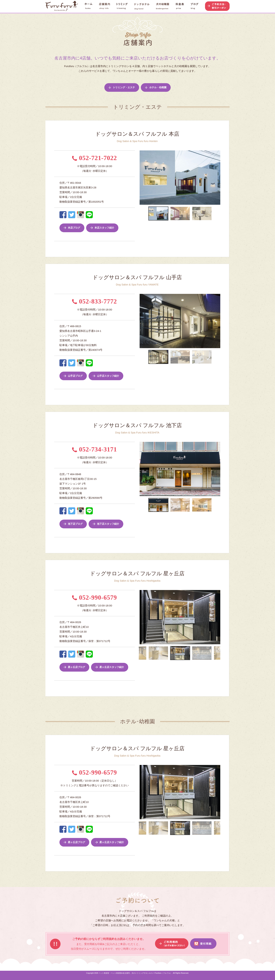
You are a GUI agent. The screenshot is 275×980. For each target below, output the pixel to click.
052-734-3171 (94, 449)
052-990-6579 (94, 598)
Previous (137, 178)
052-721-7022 (94, 158)
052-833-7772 (94, 301)
